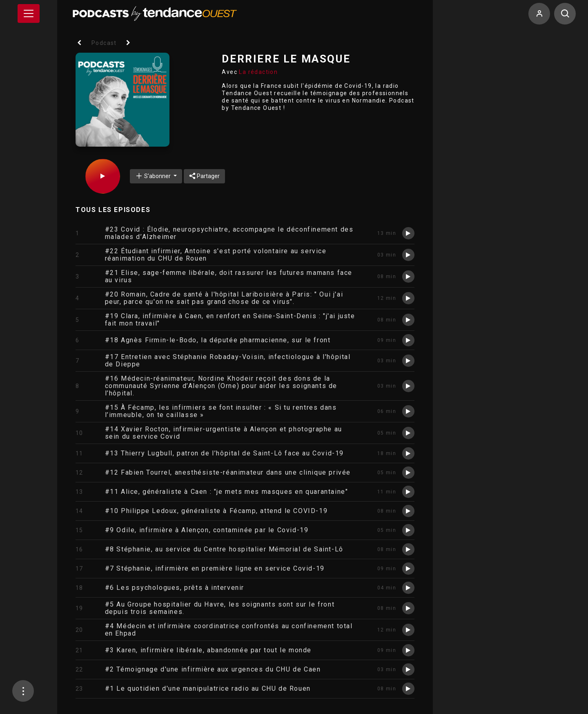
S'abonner (154, 176)
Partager (204, 176)
